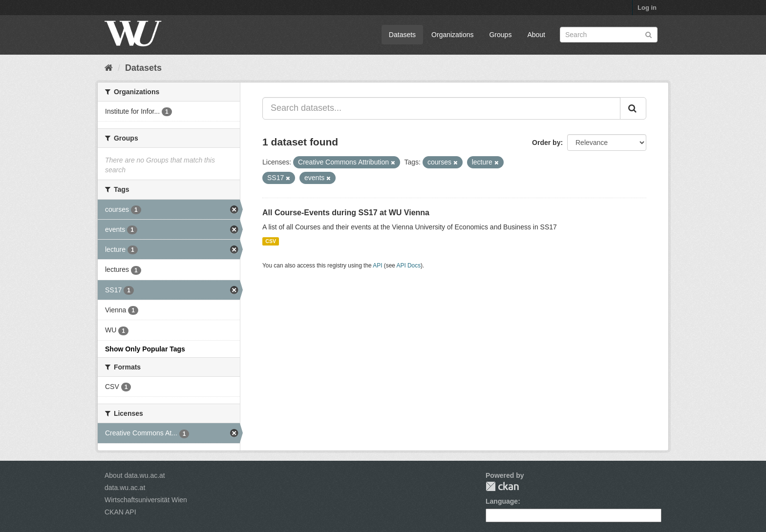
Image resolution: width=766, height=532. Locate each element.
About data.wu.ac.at (135, 475)
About (536, 35)
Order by (546, 143)
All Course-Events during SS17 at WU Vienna (346, 213)
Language (502, 501)
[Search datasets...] (441, 108)
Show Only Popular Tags (145, 349)
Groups (500, 35)
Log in (647, 8)
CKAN (502, 486)
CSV (271, 241)
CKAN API (120, 512)
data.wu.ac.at (125, 488)
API (377, 266)
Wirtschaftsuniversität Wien (146, 500)
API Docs (409, 266)
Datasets (402, 35)
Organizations (452, 35)
